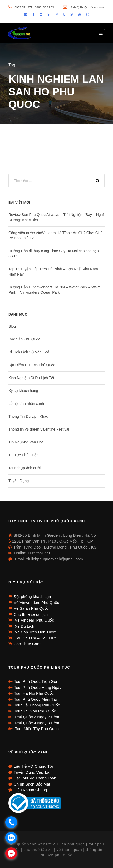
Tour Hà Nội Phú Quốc (34, 693)
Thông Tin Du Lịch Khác (28, 416)
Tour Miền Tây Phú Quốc (36, 729)
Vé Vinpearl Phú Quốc (34, 620)
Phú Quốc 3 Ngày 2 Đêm (37, 717)
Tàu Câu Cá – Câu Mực (35, 638)
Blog (12, 326)
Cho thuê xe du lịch (31, 614)
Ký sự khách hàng (23, 391)
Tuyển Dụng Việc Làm (33, 772)
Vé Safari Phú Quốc (31, 608)
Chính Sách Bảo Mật (32, 784)
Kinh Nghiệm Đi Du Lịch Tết (31, 378)
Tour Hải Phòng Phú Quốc (37, 705)
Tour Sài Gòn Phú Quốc (35, 711)
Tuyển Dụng (19, 481)
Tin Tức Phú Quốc (23, 455)
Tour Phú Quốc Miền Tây (36, 699)
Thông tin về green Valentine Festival (39, 429)
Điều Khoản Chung (30, 790)
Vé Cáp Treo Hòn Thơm (35, 632)
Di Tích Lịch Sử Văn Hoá (29, 352)
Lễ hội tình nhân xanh (26, 404)
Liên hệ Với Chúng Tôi (33, 766)
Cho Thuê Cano (28, 644)
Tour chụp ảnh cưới (24, 468)
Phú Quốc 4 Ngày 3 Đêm (37, 723)
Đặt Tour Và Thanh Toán (35, 778)
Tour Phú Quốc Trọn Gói (35, 681)
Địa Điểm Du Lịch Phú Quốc (32, 365)
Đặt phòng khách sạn (32, 596)
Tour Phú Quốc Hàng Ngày (38, 687)
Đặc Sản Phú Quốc (24, 339)
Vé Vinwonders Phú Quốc (36, 603)
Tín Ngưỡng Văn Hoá (26, 442)
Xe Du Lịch (24, 626)
